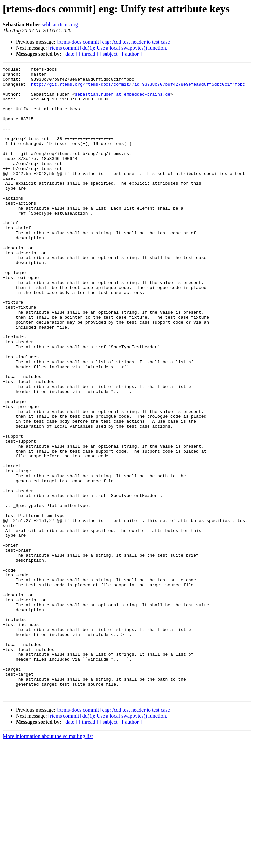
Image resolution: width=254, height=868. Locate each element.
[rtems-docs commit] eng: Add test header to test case (113, 42)
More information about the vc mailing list (48, 862)
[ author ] (132, 54)
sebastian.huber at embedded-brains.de (123, 100)
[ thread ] (88, 54)
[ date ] (70, 54)
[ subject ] (110, 54)
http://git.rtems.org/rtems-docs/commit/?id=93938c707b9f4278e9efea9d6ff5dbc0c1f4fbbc (138, 88)
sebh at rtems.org (60, 25)
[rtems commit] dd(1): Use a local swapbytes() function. (108, 48)
